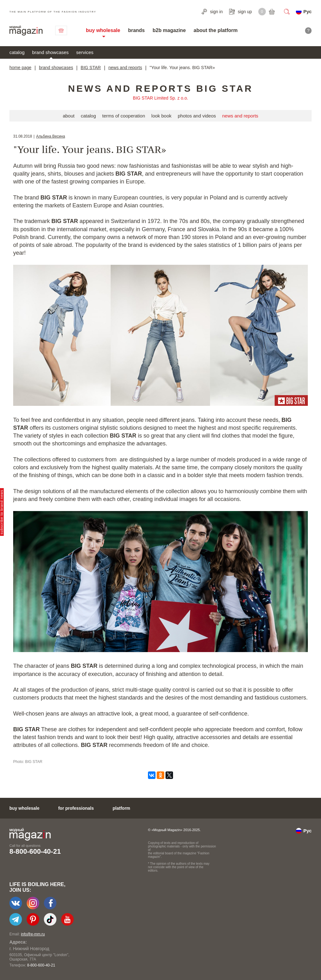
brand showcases (50, 52)
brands (136, 30)
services (85, 52)
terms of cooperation (124, 116)
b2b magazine (169, 30)
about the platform (216, 30)
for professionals (76, 808)
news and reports (125, 68)
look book (161, 116)
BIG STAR (91, 68)
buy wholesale (103, 30)
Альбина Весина (50, 136)
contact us (61, 30)
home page (20, 68)
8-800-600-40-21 (35, 851)
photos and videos (197, 116)
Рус (308, 11)
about (69, 116)
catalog (17, 52)
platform (121, 808)
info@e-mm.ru (33, 934)
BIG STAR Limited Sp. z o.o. (160, 98)
